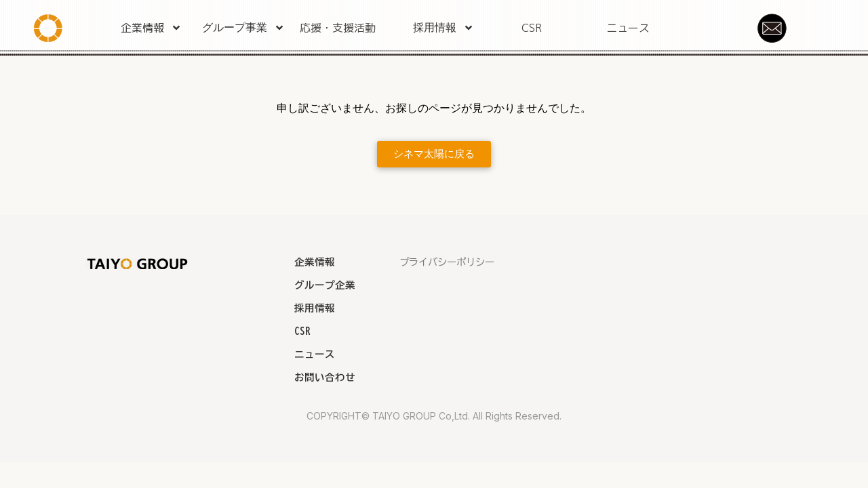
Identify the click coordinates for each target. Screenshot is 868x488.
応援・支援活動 (338, 28)
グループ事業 (243, 28)
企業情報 (151, 28)
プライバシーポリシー (447, 262)
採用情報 (443, 28)
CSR (532, 28)
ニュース (628, 28)
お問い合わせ (325, 377)
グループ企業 (325, 285)
